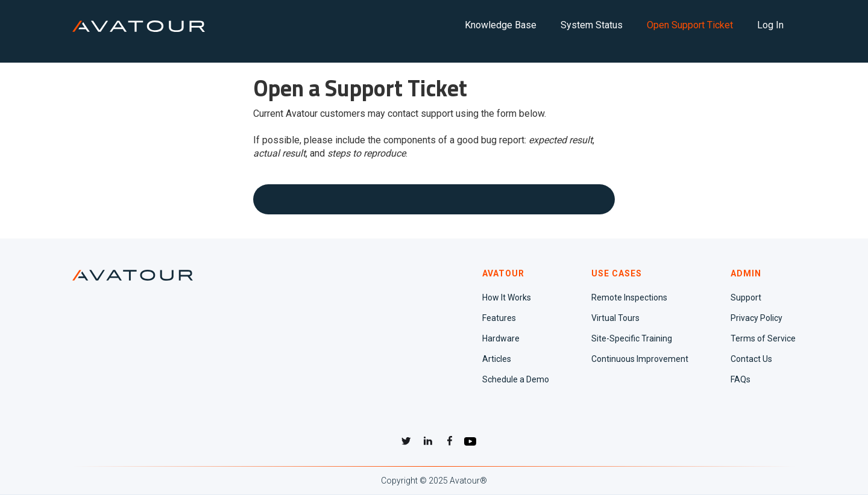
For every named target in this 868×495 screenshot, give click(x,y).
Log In (770, 25)
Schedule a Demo (516, 379)
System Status (592, 25)
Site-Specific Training (632, 338)
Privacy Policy (756, 318)
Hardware (501, 338)
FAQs (741, 379)
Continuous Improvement (640, 359)
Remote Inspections (629, 297)
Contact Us (751, 359)
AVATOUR (503, 273)
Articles (497, 359)
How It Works (507, 297)
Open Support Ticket (690, 25)
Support (746, 297)
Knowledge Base (501, 25)
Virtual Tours (615, 318)
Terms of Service (763, 338)
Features (499, 318)
